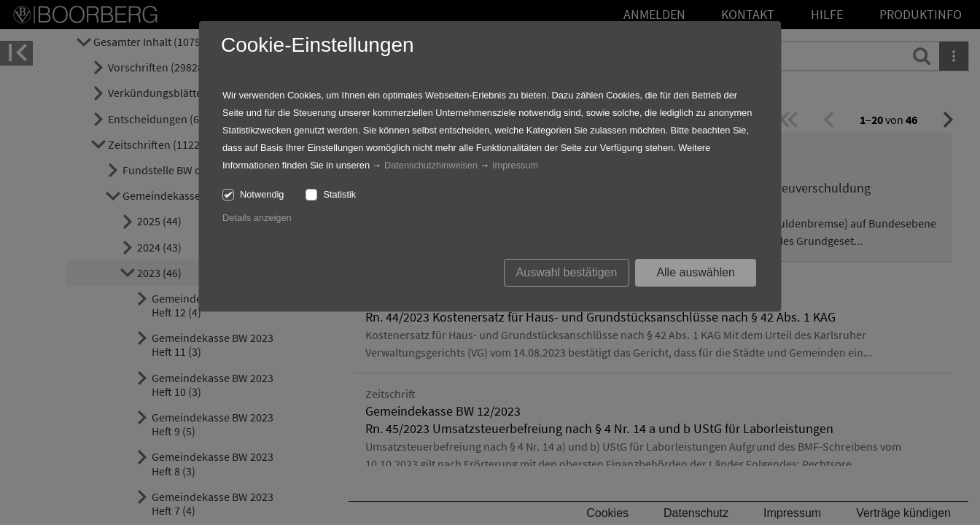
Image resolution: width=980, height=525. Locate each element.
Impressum (515, 165)
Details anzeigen (257, 218)
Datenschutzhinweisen (431, 165)
